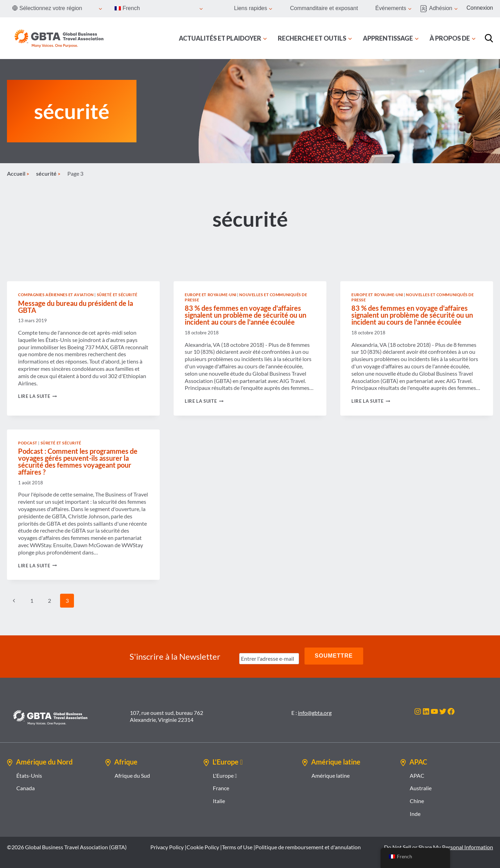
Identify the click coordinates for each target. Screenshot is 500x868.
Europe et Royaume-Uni (211, 295)
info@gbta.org (315, 711)
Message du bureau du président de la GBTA (76, 307)
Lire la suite (37, 396)
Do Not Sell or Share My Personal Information (439, 845)
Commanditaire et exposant (324, 8)
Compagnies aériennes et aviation (56, 295)
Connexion (480, 8)
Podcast (28, 443)
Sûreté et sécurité (117, 295)
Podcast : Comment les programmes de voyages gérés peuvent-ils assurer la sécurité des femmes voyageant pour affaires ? (78, 461)
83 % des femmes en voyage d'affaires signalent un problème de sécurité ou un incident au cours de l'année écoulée (245, 315)
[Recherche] (489, 38)
